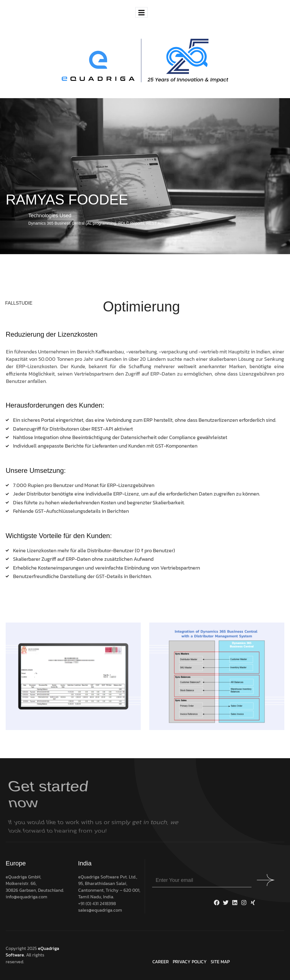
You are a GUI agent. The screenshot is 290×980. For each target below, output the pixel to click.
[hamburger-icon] (141, 12)
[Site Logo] (145, 60)
